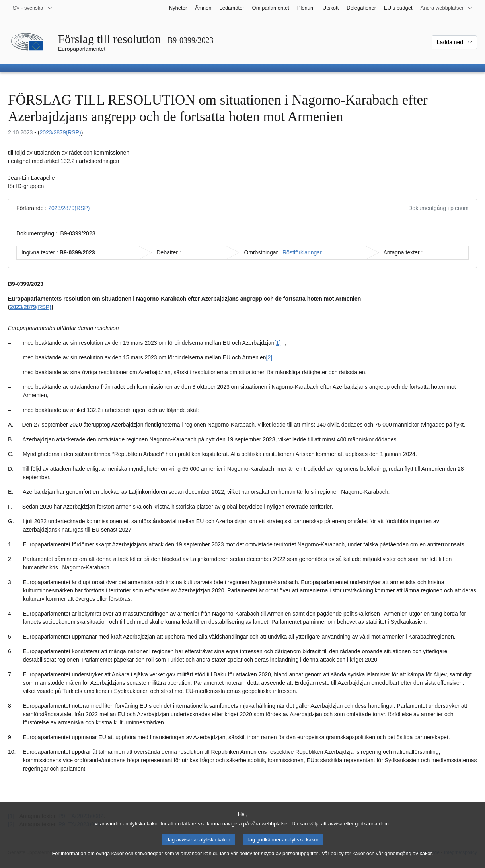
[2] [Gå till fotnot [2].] (269, 357)
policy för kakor (348, 861)
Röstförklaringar (302, 252)
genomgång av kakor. (409, 861)
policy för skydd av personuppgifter (279, 861)
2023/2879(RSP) (60, 132)
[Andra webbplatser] (447, 8)
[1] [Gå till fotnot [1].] (278, 343)
